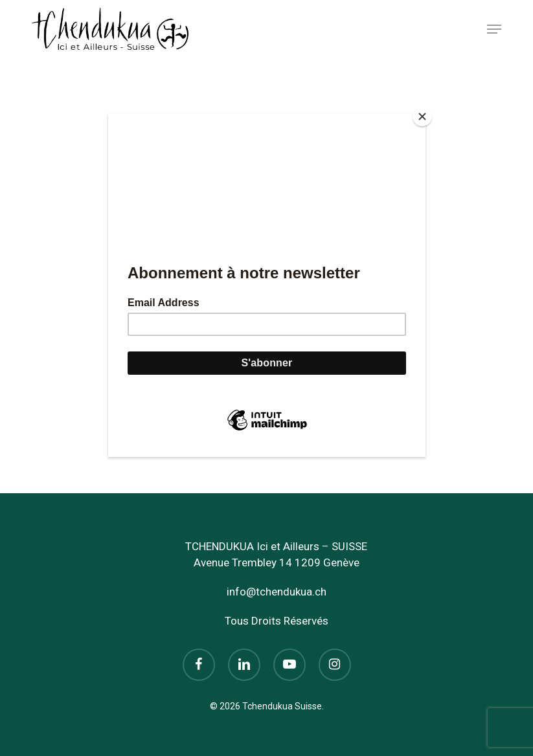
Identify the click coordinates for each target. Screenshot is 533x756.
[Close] (422, 117)
